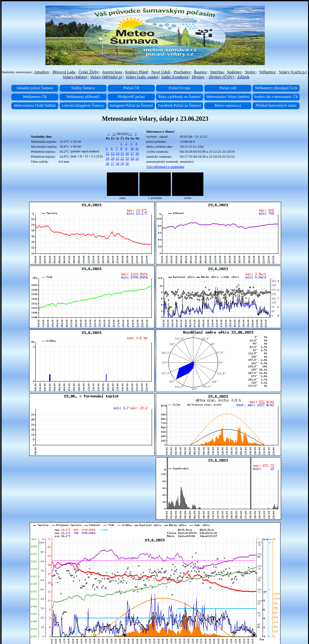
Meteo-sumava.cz (228, 105)
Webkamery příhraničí (83, 97)
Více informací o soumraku (165, 166)
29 (122, 163)
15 (122, 153)
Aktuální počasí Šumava (35, 88)
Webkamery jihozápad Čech (276, 88)
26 (108, 163)
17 (132, 153)
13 (113, 153)
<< (114, 134)
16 (127, 153)
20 (113, 158)
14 (117, 153)
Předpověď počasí (131, 97)
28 (117, 163)
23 (127, 158)
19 (108, 158)
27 (113, 163)
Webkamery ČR (35, 97)
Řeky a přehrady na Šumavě (179, 97)
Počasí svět (228, 88)
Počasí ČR (131, 88)
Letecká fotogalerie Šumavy (83, 105)
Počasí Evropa (180, 88)
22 (122, 158)
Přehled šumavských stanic (276, 105)
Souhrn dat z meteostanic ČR (276, 97)
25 (137, 158)
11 (137, 148)
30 (127, 163)
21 (117, 158)
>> (130, 134)
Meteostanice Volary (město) (228, 97)
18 (137, 153)
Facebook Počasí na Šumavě (180, 105)
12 (108, 153)
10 (132, 148)
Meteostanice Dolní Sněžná (35, 105)
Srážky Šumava (83, 88)
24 (132, 158)
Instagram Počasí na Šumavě (131, 105)
